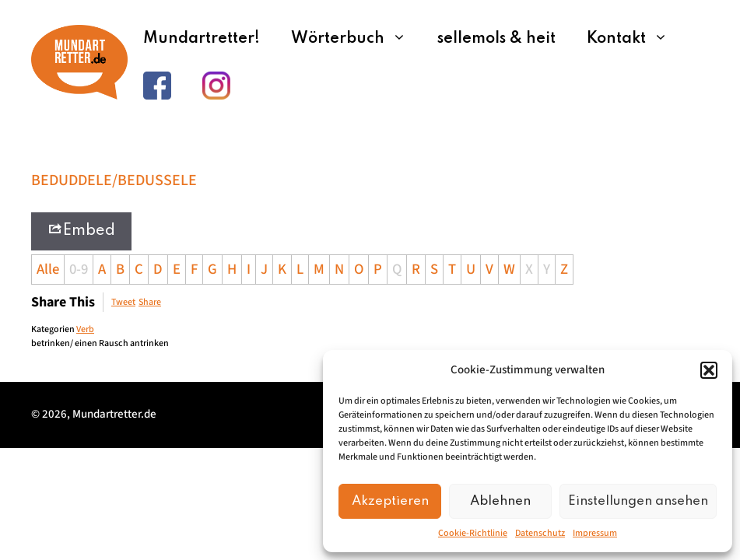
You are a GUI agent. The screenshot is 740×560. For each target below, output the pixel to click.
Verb (85, 329)
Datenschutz (540, 533)
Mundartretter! (202, 39)
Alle (48, 269)
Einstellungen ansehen (638, 501)
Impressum (595, 533)
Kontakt (635, 39)
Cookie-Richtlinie (473, 533)
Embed (81, 230)
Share (150, 302)
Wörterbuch (356, 39)
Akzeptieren (390, 501)
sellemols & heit (496, 39)
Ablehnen (500, 501)
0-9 (79, 269)
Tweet (123, 302)
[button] (709, 370)
